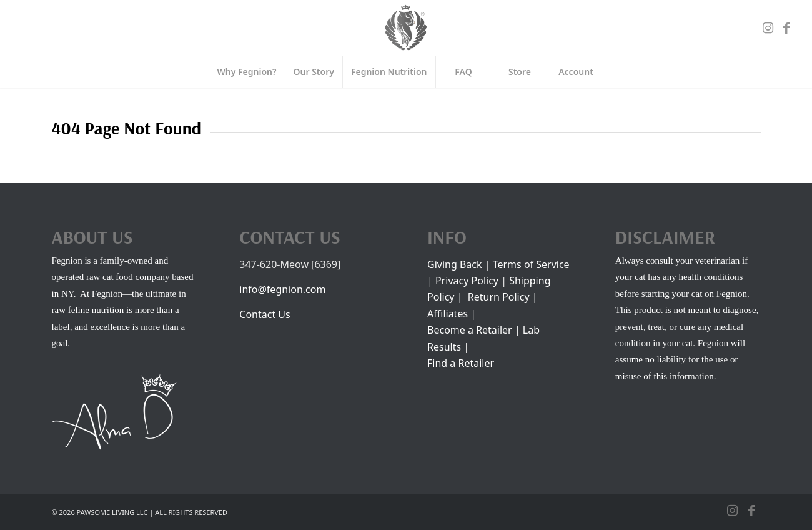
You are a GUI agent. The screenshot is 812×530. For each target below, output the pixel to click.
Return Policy (499, 297)
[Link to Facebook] (786, 28)
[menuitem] (247, 72)
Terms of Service (531, 264)
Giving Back (456, 264)
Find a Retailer (461, 363)
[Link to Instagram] (768, 28)
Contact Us (265, 314)
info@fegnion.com (282, 289)
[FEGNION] (406, 28)
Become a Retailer (470, 330)
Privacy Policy (467, 281)
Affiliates (448, 314)
